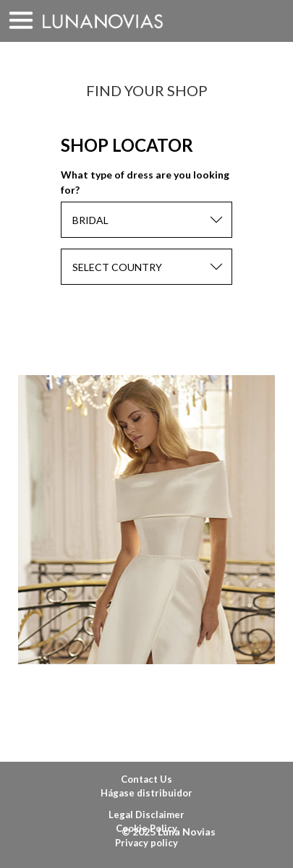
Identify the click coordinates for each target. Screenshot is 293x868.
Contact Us (146, 779)
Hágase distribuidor (146, 793)
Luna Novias (103, 21)
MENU (21, 21)
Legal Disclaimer (146, 815)
